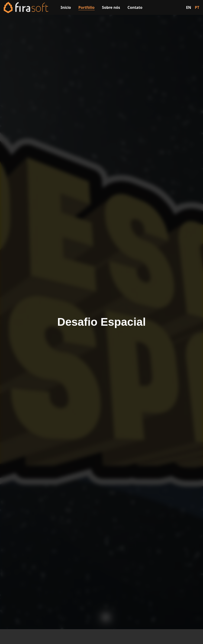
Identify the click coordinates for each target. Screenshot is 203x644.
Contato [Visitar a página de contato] (135, 7)
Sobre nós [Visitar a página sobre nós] (111, 7)
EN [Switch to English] (189, 7)
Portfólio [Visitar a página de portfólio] (87, 7)
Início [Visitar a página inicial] (66, 7)
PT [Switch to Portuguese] (197, 7)
